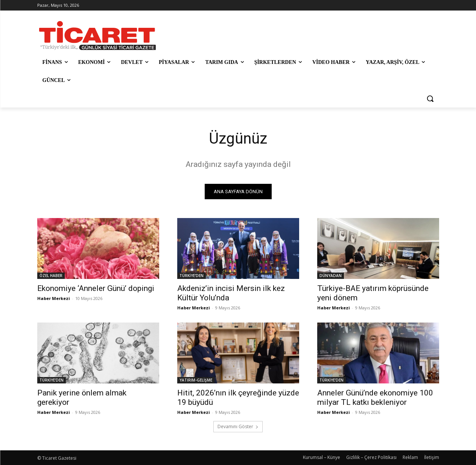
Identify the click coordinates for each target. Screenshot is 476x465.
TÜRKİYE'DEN (192, 276)
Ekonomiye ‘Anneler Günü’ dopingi (96, 288)
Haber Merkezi (54, 298)
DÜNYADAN (331, 276)
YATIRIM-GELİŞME (196, 380)
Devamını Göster (238, 426)
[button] (430, 98)
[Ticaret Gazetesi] (97, 36)
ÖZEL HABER (51, 276)
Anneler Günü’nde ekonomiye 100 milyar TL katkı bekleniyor (375, 398)
